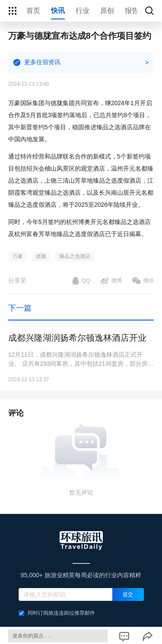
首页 (33, 11)
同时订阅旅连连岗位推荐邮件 (57, 613)
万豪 (18, 256)
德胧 (41, 256)
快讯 (58, 11)
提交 (128, 594)
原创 (107, 11)
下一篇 (20, 308)
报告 (132, 11)
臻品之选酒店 (75, 256)
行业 (83, 11)
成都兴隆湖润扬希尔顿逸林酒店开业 (77, 338)
